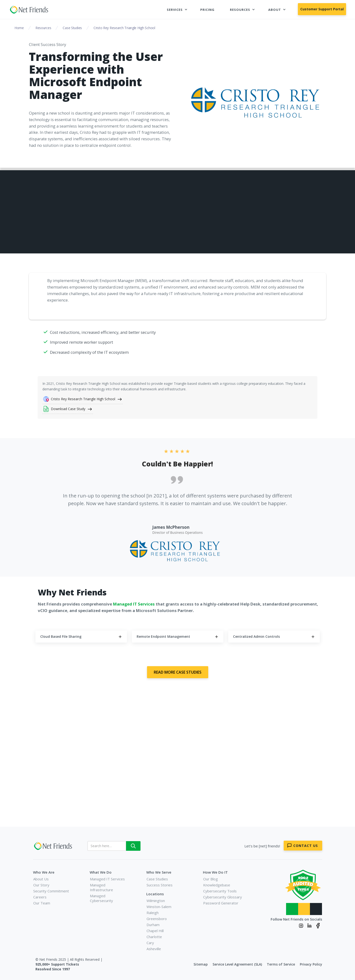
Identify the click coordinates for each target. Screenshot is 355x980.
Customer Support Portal (322, 9)
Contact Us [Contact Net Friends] (306, 846)
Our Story (41, 885)
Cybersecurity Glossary (223, 897)
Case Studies (157, 879)
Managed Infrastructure (101, 887)
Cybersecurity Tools (220, 891)
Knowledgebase (217, 885)
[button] (177, 10)
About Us (41, 879)
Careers (40, 897)
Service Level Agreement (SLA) (237, 964)
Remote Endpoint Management (253, 210)
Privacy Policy (311, 964)
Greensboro (157, 919)
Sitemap (201, 964)
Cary (150, 943)
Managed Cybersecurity (101, 898)
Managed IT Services (107, 879)
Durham (153, 925)
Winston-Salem (159, 907)
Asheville (154, 949)
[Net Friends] (54, 846)
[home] (30, 10)
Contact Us (152, 791)
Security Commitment (51, 891)
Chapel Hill (155, 931)
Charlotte (154, 937)
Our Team (42, 903)
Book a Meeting (199, 791)
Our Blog (211, 879)
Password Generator (221, 903)
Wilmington (156, 901)
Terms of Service (281, 964)
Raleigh (153, 913)
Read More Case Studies (178, 672)
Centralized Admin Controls (250, 222)
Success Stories (160, 885)
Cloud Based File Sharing (247, 199)
